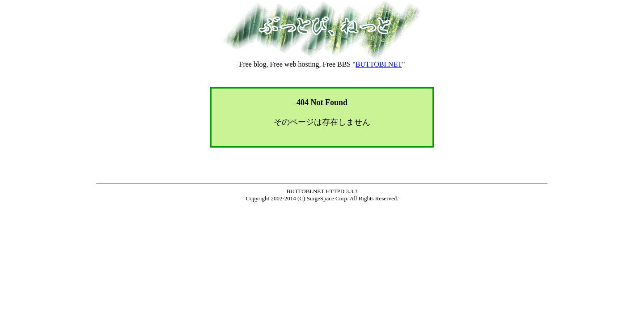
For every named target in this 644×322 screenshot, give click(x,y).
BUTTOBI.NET (379, 64)
